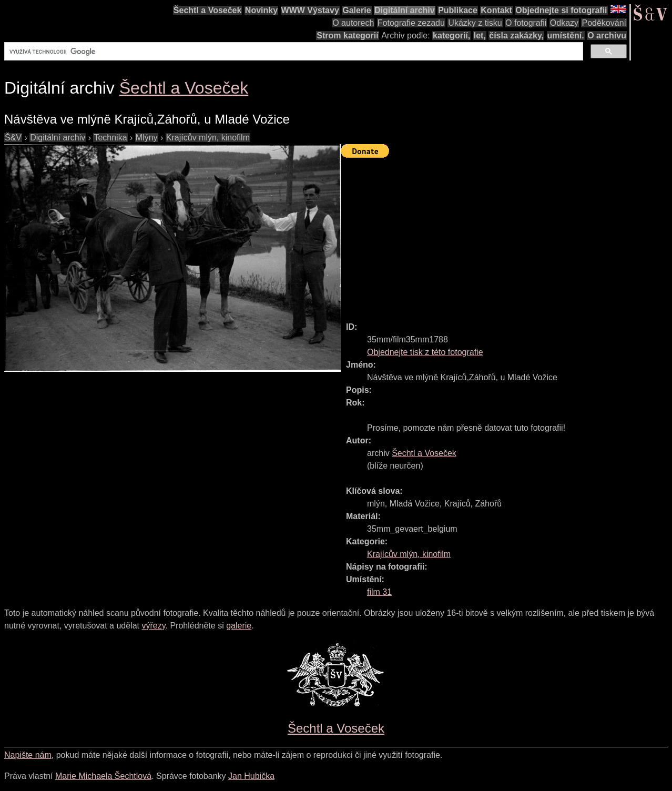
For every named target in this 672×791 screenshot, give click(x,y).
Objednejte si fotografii (561, 10)
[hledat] (293, 52)
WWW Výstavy (310, 10)
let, (480, 36)
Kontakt (496, 10)
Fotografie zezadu (411, 23)
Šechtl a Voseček (208, 10)
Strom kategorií (347, 36)
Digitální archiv (405, 10)
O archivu (607, 36)
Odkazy (564, 23)
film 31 (379, 592)
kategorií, (451, 36)
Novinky (261, 10)
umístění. (566, 36)
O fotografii (526, 23)
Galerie (357, 10)
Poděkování (604, 23)
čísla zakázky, (516, 36)
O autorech (353, 23)
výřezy (153, 626)
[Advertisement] (506, 235)
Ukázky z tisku (475, 23)
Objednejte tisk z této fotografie (425, 352)
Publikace (458, 10)
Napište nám (28, 755)
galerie (239, 626)
